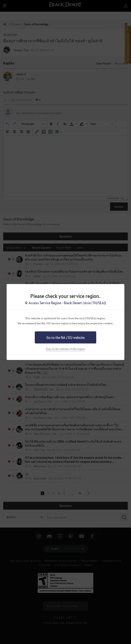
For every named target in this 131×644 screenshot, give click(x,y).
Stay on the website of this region (65, 349)
